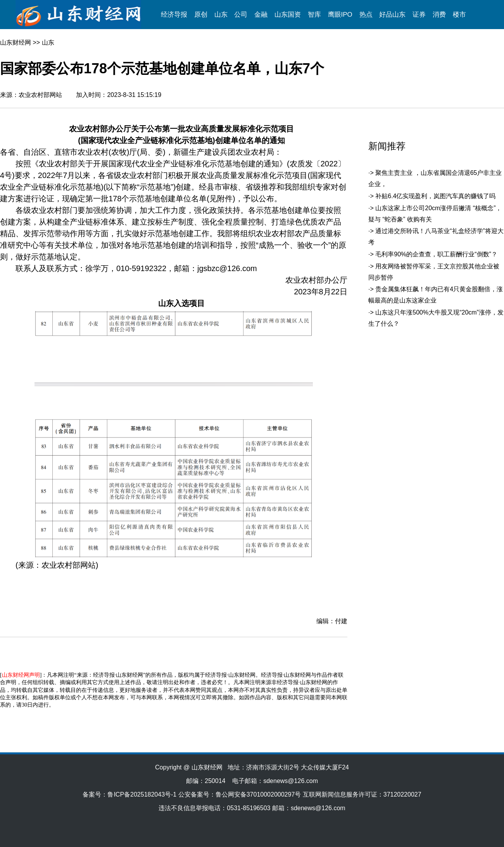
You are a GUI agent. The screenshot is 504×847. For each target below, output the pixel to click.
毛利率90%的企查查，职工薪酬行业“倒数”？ (436, 254)
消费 (439, 15)
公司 (241, 15)
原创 (201, 15)
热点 (366, 15)
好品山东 (392, 15)
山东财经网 (16, 42)
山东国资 (288, 15)
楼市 (459, 15)
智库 (314, 15)
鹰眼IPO (340, 15)
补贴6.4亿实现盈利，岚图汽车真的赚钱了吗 (435, 196)
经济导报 (174, 15)
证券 (419, 15)
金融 (261, 15)
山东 (221, 15)
